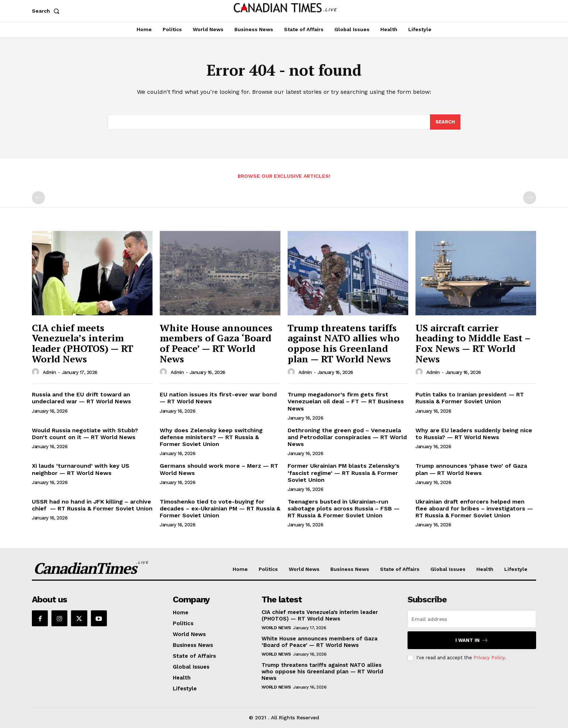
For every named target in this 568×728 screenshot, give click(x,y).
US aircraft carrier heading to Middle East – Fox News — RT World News (473, 343)
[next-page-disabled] (530, 198)
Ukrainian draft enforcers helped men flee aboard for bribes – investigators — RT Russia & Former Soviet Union (474, 508)
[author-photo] (37, 372)
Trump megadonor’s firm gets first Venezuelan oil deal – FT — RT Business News (346, 401)
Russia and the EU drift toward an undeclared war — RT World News (82, 398)
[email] (472, 619)
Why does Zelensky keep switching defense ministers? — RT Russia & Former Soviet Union (211, 437)
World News (276, 628)
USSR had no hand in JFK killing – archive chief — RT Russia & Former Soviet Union (92, 505)
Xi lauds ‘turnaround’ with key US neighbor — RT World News (81, 469)
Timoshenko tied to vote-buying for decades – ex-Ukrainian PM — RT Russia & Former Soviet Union (220, 508)
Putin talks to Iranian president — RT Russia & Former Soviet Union (470, 398)
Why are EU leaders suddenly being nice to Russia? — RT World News (474, 434)
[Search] (445, 122)
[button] (47, 11)
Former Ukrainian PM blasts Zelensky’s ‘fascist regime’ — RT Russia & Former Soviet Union (344, 473)
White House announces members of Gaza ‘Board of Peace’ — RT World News (216, 343)
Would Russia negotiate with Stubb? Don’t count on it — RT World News (85, 434)
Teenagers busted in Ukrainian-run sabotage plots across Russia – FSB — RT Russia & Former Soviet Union (344, 508)
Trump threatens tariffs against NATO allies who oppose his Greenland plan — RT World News (344, 343)
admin (49, 372)
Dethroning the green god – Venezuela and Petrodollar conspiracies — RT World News (347, 437)
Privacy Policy (489, 658)
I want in (472, 640)
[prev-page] (38, 198)
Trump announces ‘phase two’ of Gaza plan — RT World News (471, 469)
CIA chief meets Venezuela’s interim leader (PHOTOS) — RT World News (83, 343)
